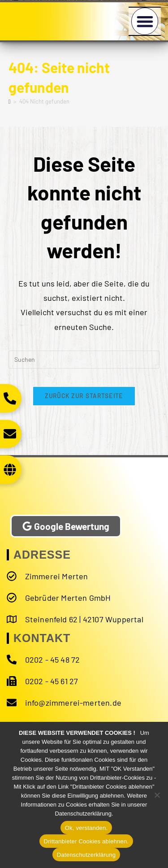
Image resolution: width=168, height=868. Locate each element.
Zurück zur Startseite (84, 396)
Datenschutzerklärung (86, 855)
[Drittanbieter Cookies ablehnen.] (157, 795)
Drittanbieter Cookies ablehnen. (86, 841)
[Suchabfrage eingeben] (84, 360)
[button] (145, 21)
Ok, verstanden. (86, 828)
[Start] (10, 101)
